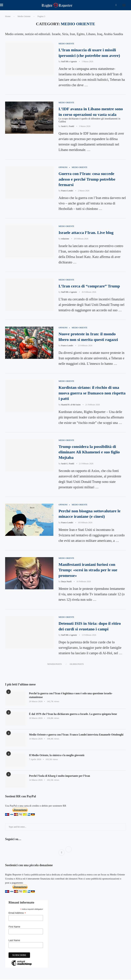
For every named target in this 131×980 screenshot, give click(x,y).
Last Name (14, 941)
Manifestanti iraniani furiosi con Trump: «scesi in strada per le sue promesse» (88, 571)
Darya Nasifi (66, 582)
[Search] (129, 5)
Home (8, 16)
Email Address (17, 913)
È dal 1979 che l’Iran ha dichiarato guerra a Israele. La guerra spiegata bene (74, 714)
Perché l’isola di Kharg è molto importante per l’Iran (60, 776)
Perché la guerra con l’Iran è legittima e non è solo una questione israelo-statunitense (71, 696)
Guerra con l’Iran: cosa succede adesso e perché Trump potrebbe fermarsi (87, 179)
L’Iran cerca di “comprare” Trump (89, 286)
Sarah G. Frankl (68, 126)
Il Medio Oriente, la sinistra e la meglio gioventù (57, 756)
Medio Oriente (24, 16)
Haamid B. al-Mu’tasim (71, 405)
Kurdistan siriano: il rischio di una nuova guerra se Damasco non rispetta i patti (92, 393)
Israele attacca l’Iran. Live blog (86, 233)
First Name (14, 927)
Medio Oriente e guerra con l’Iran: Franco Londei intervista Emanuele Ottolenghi (77, 735)
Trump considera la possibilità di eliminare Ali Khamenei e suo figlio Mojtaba (89, 452)
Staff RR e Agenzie (69, 62)
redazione (65, 239)
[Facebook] (116, 5)
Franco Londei (67, 191)
